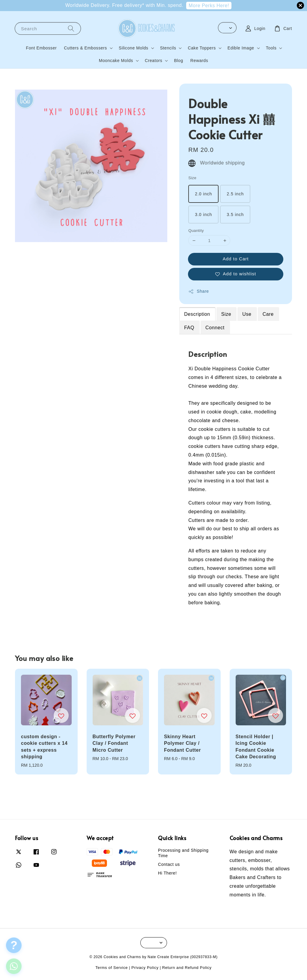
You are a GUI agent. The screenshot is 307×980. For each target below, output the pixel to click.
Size (192, 178)
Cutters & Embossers (85, 48)
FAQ (189, 328)
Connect (215, 328)
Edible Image (241, 48)
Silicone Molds (134, 48)
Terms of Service (112, 968)
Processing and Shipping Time (183, 853)
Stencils (168, 48)
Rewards (199, 61)
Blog (178, 61)
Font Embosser (42, 48)
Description (197, 314)
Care (268, 314)
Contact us (169, 864)
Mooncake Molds (116, 61)
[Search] (71, 28)
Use (247, 314)
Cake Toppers (202, 48)
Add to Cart (236, 259)
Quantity (196, 231)
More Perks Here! (209, 6)
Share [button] (198, 292)
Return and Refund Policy (187, 968)
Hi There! (167, 873)
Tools (271, 48)
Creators (153, 61)
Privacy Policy (145, 968)
